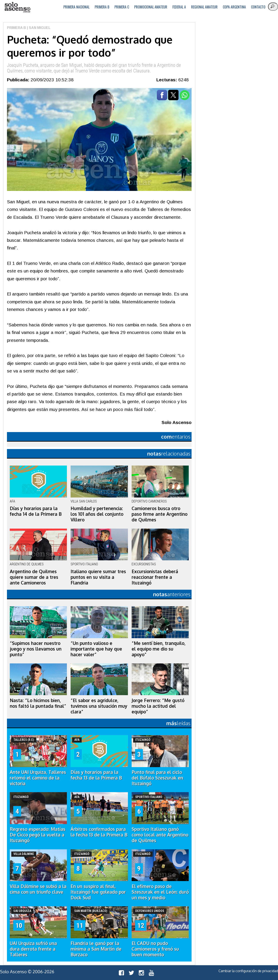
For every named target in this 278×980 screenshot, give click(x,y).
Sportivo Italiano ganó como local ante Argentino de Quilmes (160, 835)
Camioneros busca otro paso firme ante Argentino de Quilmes (160, 514)
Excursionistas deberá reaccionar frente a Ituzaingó (155, 577)
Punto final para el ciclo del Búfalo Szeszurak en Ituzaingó (157, 778)
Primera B (102, 7)
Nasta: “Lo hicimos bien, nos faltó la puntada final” (38, 703)
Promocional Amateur (151, 7)
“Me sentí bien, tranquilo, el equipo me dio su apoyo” (159, 649)
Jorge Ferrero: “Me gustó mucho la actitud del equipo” (158, 706)
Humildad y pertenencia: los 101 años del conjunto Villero (97, 514)
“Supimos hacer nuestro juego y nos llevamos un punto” (36, 649)
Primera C (122, 7)
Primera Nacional (76, 7)
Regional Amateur (204, 7)
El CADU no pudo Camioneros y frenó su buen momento (155, 949)
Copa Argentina (234, 7)
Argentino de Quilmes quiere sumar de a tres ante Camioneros (34, 577)
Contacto (258, 7)
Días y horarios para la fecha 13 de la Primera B (96, 775)
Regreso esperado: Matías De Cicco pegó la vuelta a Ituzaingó (38, 835)
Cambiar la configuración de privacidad (248, 971)
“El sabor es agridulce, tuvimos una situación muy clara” (99, 706)
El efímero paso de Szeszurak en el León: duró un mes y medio (160, 892)
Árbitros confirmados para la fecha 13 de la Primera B (99, 832)
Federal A (179, 7)
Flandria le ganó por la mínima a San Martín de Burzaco (96, 949)
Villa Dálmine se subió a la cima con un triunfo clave (38, 889)
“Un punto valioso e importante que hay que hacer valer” (96, 649)
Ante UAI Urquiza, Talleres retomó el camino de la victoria (38, 778)
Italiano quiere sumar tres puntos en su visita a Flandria (98, 577)
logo (17, 7)
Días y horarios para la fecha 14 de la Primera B (36, 511)
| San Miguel (38, 28)
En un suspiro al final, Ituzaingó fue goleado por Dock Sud (98, 892)
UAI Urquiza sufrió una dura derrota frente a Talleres (33, 949)
